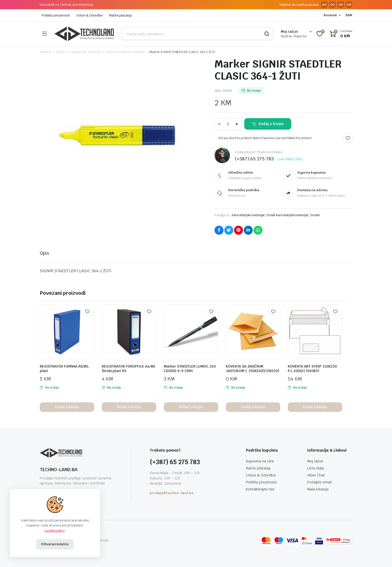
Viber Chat (316, 475)
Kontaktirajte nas (260, 489)
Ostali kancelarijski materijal (125, 52)
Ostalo (60, 52)
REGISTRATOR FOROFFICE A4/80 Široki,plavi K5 (128, 369)
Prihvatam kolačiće (55, 544)
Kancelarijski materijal (85, 52)
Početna (45, 52)
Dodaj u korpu (271, 124)
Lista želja (315, 468)
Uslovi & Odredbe (89, 15)
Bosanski (330, 15)
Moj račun (315, 461)
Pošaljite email (319, 482)
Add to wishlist (348, 138)
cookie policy (55, 531)
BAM (349, 15)
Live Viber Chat (290, 159)
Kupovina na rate (260, 461)
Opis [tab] (44, 253)
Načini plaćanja (120, 15)
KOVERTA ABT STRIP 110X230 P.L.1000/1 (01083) (312, 369)
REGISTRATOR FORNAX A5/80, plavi (64, 369)
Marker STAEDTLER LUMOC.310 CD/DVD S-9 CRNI (190, 369)
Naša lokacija (318, 489)
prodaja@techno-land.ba (171, 493)
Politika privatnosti (56, 15)
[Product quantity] (228, 124)
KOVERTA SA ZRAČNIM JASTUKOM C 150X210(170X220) (252, 369)
